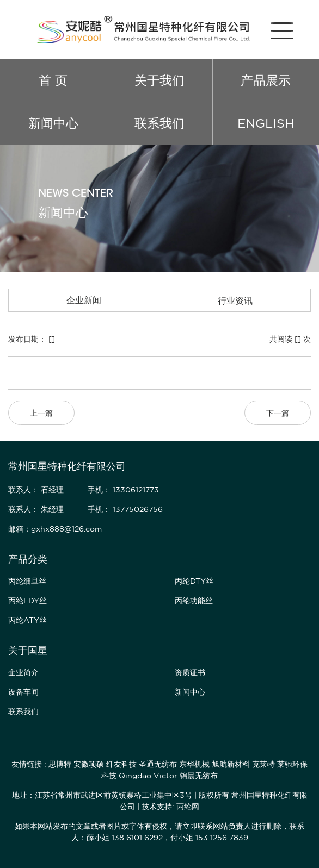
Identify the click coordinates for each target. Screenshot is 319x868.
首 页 (53, 80)
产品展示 (266, 80)
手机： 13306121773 (123, 490)
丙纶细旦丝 (27, 581)
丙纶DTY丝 (194, 581)
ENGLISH (266, 123)
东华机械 (194, 764)
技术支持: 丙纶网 (170, 807)
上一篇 (41, 413)
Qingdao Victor (148, 776)
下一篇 (278, 413)
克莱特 (263, 764)
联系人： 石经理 (36, 490)
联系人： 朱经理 (36, 509)
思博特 (60, 764)
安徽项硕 (89, 764)
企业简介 (23, 672)
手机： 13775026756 (125, 509)
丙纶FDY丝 (27, 601)
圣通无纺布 (158, 764)
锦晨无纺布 (199, 776)
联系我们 (159, 123)
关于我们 (159, 80)
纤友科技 (121, 764)
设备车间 (23, 692)
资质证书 (190, 672)
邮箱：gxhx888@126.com (55, 529)
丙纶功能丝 (194, 601)
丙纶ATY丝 (27, 620)
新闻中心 (53, 123)
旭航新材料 (231, 764)
